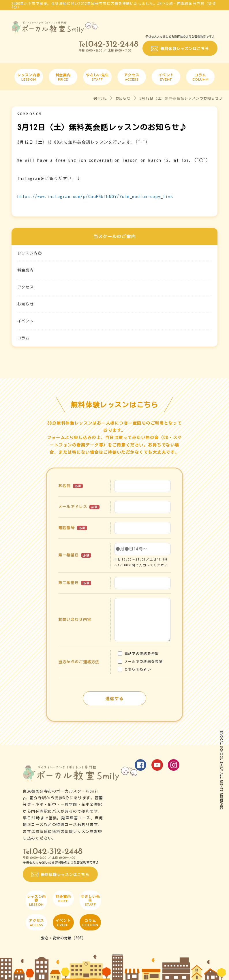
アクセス (26, 287)
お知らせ (123, 98)
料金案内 (26, 270)
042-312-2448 (113, 44)
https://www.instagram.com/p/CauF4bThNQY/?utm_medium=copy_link (95, 197)
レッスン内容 (30, 253)
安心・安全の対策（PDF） (63, 938)
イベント (26, 321)
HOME (100, 98)
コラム (24, 338)
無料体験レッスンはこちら (185, 49)
